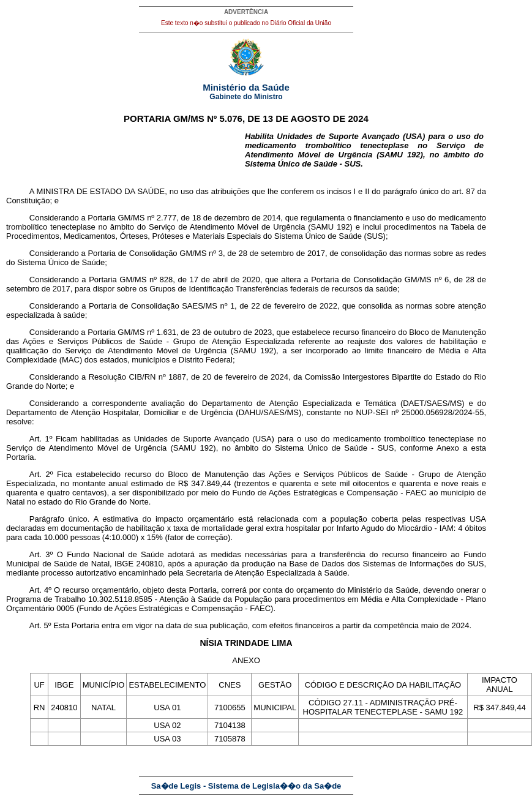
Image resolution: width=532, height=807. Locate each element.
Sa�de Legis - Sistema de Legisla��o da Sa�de (246, 786)
